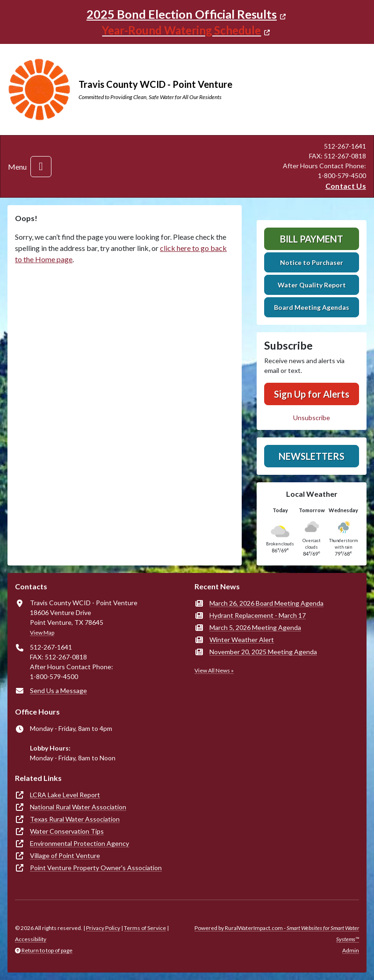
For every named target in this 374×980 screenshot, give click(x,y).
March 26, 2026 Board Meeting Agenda (266, 603)
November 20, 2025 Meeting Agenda (263, 652)
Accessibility (31, 939)
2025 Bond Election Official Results (182, 14)
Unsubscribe (312, 418)
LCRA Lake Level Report (65, 795)
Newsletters (312, 456)
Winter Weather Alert (242, 640)
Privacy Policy (103, 928)
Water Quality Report (312, 285)
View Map (42, 633)
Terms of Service (145, 928)
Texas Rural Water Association (75, 819)
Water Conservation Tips (67, 831)
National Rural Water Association (78, 807)
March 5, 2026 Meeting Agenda (255, 627)
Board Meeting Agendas (312, 307)
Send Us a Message (58, 690)
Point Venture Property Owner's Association (96, 868)
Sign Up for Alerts (312, 394)
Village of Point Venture (65, 855)
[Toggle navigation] (41, 167)
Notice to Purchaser (312, 262)
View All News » (214, 670)
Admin (351, 950)
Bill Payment (312, 239)
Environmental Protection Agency (79, 843)
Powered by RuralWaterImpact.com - (277, 934)
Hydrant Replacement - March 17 (258, 615)
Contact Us (346, 186)
